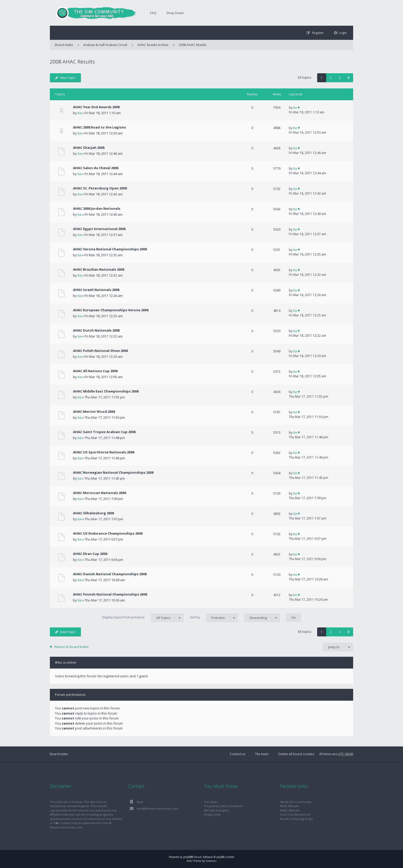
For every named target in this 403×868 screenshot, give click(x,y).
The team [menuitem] (262, 754)
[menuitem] (341, 33)
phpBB (187, 857)
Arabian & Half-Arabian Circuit (105, 45)
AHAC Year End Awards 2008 (96, 107)
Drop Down (175, 13)
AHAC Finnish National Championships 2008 (110, 594)
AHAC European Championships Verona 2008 (111, 310)
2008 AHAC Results (193, 45)
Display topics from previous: (143, 618)
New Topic (65, 78)
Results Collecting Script (296, 819)
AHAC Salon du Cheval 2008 (96, 168)
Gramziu (211, 861)
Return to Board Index (72, 647)
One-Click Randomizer (295, 814)
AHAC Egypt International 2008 (99, 229)
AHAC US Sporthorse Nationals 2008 (104, 452)
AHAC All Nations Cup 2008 (95, 371)
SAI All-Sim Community (296, 802)
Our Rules (211, 802)
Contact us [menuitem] (237, 754)
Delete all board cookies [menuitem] (296, 754)
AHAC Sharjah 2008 (89, 148)
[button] (349, 78)
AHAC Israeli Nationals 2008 (96, 290)
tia (80, 113)
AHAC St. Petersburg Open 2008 (100, 188)
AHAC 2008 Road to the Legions (99, 127)
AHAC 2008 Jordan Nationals (97, 208)
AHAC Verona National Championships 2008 (110, 249)
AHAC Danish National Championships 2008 (110, 574)
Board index (59, 754)
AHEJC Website (290, 810)
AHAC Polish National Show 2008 (100, 351)
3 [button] (340, 78)
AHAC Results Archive (153, 45)
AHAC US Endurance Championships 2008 (108, 533)
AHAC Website (290, 806)
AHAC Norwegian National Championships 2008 (113, 472)
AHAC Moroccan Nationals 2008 (99, 493)
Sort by (214, 618)
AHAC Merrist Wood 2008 (94, 412)
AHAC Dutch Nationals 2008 (96, 330)
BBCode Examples (216, 810)
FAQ (153, 13)
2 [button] (331, 78)
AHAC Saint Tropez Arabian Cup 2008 (104, 432)
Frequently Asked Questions (223, 806)
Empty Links (212, 814)
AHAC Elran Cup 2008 (90, 554)
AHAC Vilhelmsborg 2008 (93, 513)
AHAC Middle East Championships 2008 (106, 391)
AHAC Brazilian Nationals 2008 (99, 269)
